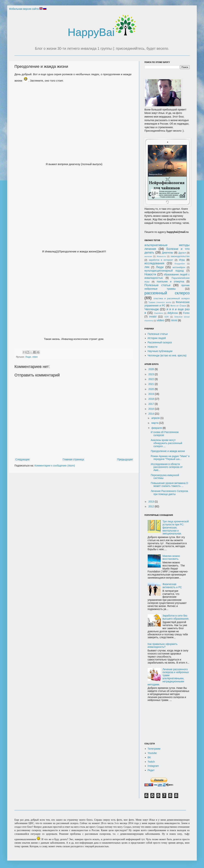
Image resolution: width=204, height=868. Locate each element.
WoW (174, 320)
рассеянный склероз (167, 293)
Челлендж (152, 309)
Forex (186, 313)
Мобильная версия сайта (24, 9)
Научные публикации (160, 351)
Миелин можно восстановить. (171, 557)
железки (148, 256)
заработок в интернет (161, 260)
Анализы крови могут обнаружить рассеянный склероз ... (166, 443)
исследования (154, 263)
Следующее (22, 459)
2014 (152, 414)
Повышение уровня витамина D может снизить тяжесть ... (169, 485)
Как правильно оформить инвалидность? (163, 646)
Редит (151, 770)
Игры (182, 260)
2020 (152, 389)
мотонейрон (179, 267)
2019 (152, 394)
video (35, 357)
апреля (156, 418)
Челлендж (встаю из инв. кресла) (167, 355)
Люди (28, 357)
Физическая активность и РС (172, 586)
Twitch (151, 762)
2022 (152, 379)
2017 (152, 404)
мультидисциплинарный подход (164, 271)
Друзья (182, 253)
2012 (152, 506)
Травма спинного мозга (160, 302)
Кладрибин (180, 264)
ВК (149, 757)
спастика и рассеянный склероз (172, 298)
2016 (152, 409)
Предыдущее (125, 459)
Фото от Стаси (178, 306)
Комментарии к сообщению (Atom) (55, 466)
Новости (150, 274)
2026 (152, 369)
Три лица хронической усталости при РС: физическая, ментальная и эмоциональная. (176, 527)
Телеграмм (154, 749)
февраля (157, 428)
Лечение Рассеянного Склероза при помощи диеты (169, 493)
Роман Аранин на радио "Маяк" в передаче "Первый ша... (170, 458)
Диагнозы (168, 253)
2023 (152, 374)
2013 (152, 502)
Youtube (152, 753)
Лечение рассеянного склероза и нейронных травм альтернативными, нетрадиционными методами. (168, 677)
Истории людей (157, 338)
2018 (152, 399)
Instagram (153, 766)
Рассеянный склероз (160, 342)
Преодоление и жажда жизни (168, 451)
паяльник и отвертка (171, 281)
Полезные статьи (157, 285)
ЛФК (147, 267)
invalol (153, 317)
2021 (152, 384)
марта (155, 423)
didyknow (173, 313)
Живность (161, 256)
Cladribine (158, 313)
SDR (166, 317)
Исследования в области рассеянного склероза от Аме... (167, 467)
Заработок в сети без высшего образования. (176, 617)
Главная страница (73, 459)
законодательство (180, 256)
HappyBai (102, 32)
